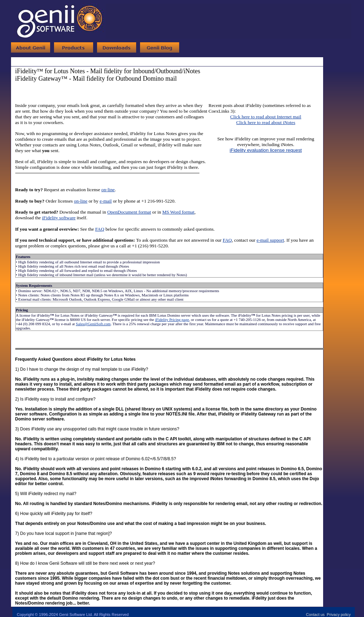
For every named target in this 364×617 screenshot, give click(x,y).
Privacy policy (339, 615)
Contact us (315, 615)
